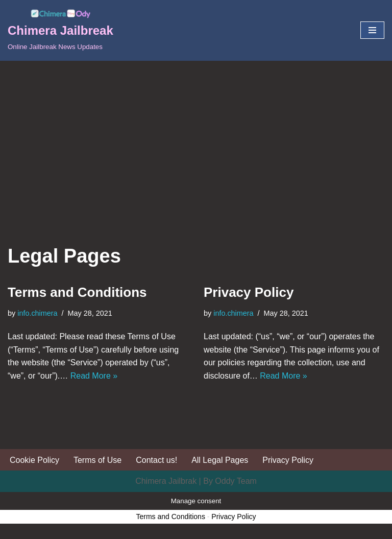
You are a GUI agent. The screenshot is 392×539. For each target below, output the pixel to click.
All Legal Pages (220, 460)
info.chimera (37, 313)
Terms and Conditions (77, 292)
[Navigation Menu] (372, 30)
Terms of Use (97, 460)
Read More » (94, 376)
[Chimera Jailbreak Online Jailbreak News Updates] (60, 30)
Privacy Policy (249, 292)
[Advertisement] (196, 137)
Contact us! (156, 460)
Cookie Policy (34, 460)
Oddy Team (236, 481)
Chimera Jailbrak (166, 481)
